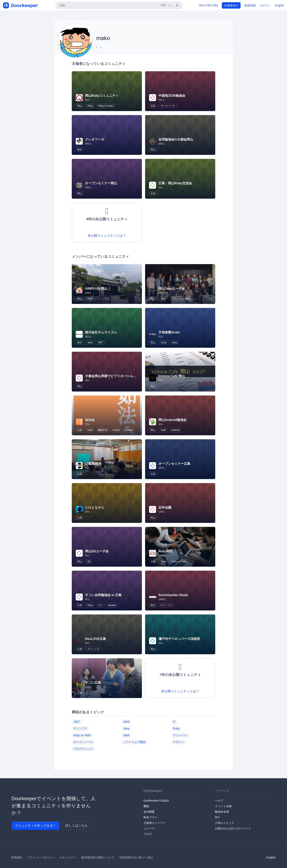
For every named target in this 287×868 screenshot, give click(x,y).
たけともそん (95, 507)
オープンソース (83, 742)
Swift (90, 430)
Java (163, 299)
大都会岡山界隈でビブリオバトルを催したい (117, 376)
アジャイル (93, 649)
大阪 (153, 561)
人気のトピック (225, 823)
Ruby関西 (166, 551)
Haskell (129, 430)
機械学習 (103, 430)
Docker (116, 430)
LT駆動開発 (93, 464)
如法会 (90, 420)
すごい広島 (93, 683)
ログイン (265, 5)
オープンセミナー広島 (174, 464)
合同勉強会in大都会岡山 (176, 139)
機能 (146, 806)
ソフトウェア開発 (181, 299)
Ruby (90, 106)
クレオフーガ (95, 139)
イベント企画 (223, 806)
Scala (164, 343)
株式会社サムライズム (101, 332)
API (217, 817)
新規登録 (250, 5)
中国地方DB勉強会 (172, 96)
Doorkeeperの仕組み (156, 801)
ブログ (148, 834)
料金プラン (150, 817)
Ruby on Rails (106, 106)
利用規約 (17, 857)
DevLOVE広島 (96, 639)
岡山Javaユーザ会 (172, 289)
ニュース (149, 828)
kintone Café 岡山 (172, 376)
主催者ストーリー (155, 823)
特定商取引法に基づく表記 (136, 857)
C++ (101, 605)
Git (89, 561)
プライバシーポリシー (41, 857)
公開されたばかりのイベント (233, 828)
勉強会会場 (222, 812)
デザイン (179, 742)
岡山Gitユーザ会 (97, 551)
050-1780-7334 (208, 5)
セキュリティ (68, 857)
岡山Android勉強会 (172, 420)
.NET (100, 343)
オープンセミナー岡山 (101, 183)
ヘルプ (219, 801)
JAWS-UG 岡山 (96, 289)
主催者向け (231, 5)
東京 (80, 150)
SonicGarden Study (173, 595)
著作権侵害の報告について (98, 857)
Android (175, 430)
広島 (153, 106)
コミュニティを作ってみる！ (35, 826)
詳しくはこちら (77, 826)
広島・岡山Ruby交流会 (175, 183)
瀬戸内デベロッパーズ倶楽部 (179, 639)
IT (174, 722)
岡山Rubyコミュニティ (102, 96)
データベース (168, 106)
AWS (90, 299)
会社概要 (149, 812)
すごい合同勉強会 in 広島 (103, 595)
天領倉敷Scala (169, 332)
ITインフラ (167, 605)
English (279, 5)
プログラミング (83, 749)
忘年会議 (165, 507)
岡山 (80, 106)
